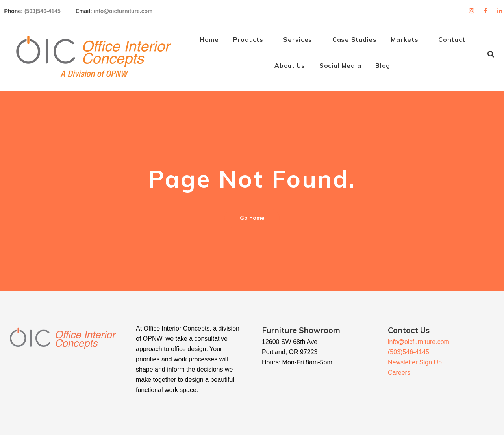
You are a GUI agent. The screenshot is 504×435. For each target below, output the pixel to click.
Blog (388, 68)
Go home (252, 220)
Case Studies (359, 42)
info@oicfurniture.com (131, 9)
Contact (457, 42)
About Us (295, 68)
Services (303, 42)
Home (214, 42)
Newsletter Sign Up (415, 362)
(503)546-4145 (50, 9)
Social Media (345, 68)
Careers (399, 373)
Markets (409, 42)
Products (253, 42)
